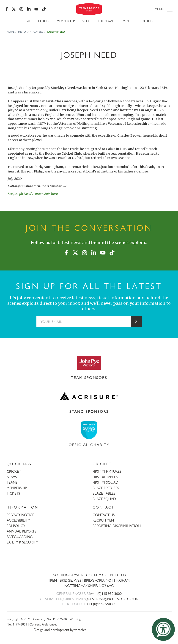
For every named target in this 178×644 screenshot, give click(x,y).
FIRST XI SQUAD (105, 482)
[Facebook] (7, 9)
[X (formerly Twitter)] (14, 9)
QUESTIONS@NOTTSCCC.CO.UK (111, 599)
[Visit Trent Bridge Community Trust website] (89, 430)
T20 (27, 21)
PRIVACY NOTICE (20, 515)
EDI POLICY (16, 526)
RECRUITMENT (104, 520)
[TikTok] (44, 9)
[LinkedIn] (29, 9)
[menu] (146, 9)
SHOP (86, 21)
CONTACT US (104, 515)
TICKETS (13, 493)
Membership (66, 21)
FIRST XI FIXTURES (107, 471)
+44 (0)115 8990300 (101, 604)
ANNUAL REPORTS (21, 531)
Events (127, 21)
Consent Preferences (43, 624)
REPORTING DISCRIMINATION (117, 526)
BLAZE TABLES (104, 493)
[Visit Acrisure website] (89, 396)
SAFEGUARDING (20, 537)
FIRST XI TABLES (105, 477)
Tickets (43, 21)
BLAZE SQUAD (104, 499)
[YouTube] (36, 9)
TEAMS (12, 482)
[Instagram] (21, 9)
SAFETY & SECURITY (22, 542)
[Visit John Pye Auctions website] (89, 363)
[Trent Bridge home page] (89, 560)
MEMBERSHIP (17, 488)
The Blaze (106, 21)
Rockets (146, 21)
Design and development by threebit (60, 630)
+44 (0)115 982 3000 (106, 594)
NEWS (12, 477)
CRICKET (14, 471)
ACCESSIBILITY (18, 520)
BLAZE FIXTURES (106, 488)
